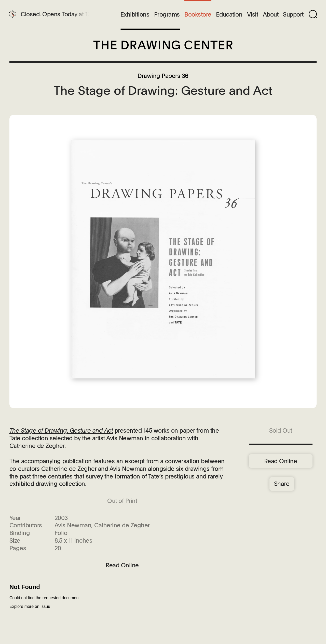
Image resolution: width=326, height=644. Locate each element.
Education (229, 15)
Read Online (281, 461)
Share (282, 484)
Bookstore (198, 15)
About (271, 15)
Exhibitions (135, 15)
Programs (167, 15)
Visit (253, 15)
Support (293, 15)
